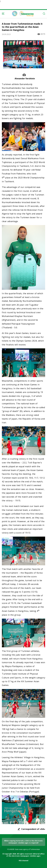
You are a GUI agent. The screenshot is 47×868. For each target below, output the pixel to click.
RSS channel (24, 861)
